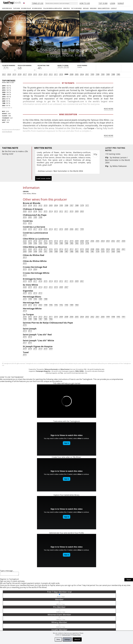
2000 (123, 241)
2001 (87, 74)
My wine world (37, 8)
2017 (25, 74)
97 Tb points (68, 83)
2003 (82, 211)
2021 (4, 74)
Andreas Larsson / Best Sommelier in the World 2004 (117, 160)
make (20, 151)
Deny (58, 639)
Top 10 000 (103, 3)
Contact (114, 8)
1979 (82, 243)
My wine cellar (26, 8)
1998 (97, 74)
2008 (71, 74)
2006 (71, 229)
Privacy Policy (77, 635)
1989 (108, 74)
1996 (35, 243)
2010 (61, 74)
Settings (67, 639)
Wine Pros (66, 8)
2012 (51, 74)
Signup (121, 3)
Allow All (77, 639)
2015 (35, 74)
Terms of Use (66, 635)
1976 (103, 251)
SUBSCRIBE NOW (7, 8)
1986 (71, 251)
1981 (92, 251)
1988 (113, 74)
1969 (113, 251)
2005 (77, 74)
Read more (109, 109)
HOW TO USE (85, 3)
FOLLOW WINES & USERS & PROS (53, 8)
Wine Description (68, 114)
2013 (46, 74)
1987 (66, 251)
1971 (87, 205)
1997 (71, 205)
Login (113, 3)
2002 (113, 241)
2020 (9, 74)
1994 (46, 243)
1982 (77, 243)
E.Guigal (54, 55)
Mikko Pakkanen (120, 166)
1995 (40, 243)
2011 (56, 74)
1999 (92, 74)
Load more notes (43, 178)
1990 (103, 74)
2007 (87, 241)
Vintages (86, 8)
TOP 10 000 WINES (76, 8)
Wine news (93, 8)
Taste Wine (17, 8)
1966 (118, 251)
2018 (20, 74)
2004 (82, 74)
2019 (14, 74)
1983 (82, 251)
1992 (61, 305)
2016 (30, 74)
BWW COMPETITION (104, 8)
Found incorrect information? (11, 131)
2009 (66, 74)
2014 (40, 74)
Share (129, 580)
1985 (118, 74)
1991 (51, 243)
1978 (82, 205)
